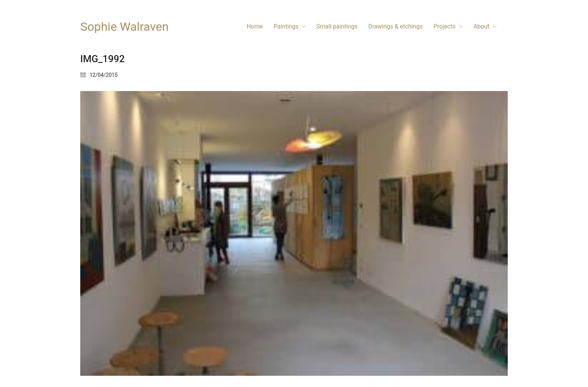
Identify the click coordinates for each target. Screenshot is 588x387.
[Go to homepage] (124, 27)
